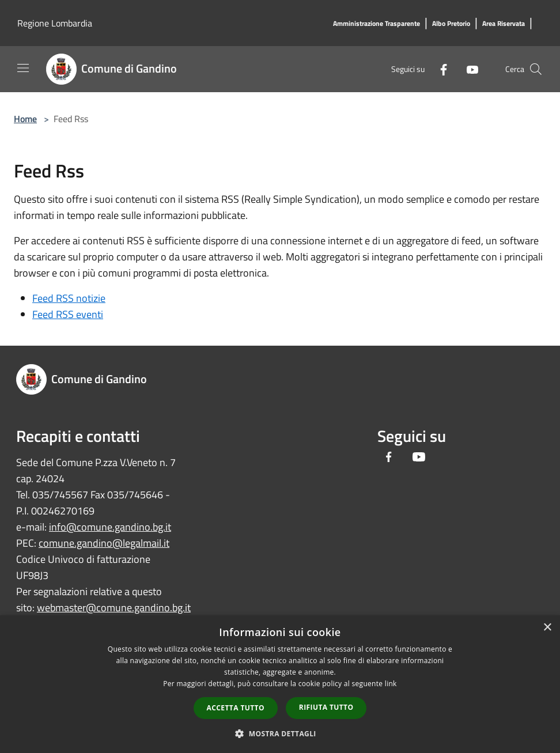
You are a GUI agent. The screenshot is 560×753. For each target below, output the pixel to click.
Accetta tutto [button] (236, 708)
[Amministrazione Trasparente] (377, 24)
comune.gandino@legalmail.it (104, 543)
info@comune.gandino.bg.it (110, 527)
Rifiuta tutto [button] (326, 707)
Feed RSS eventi (68, 314)
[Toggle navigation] (23, 68)
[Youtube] (468, 69)
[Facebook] (439, 69)
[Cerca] (536, 69)
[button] (280, 733)
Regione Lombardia (55, 23)
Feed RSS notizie (69, 298)
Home (25, 119)
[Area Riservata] (504, 24)
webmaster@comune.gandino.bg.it (114, 608)
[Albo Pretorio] (451, 24)
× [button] (547, 628)
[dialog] (280, 684)
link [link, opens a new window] (391, 684)
